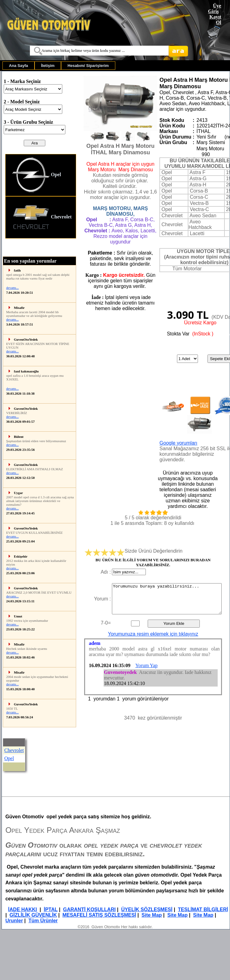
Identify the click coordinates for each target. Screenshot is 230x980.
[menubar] (59, 66)
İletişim (48, 66)
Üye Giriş (215, 8)
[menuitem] (18, 66)
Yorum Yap (146, 665)
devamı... (12, 288)
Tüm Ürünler (43, 921)
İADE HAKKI (22, 909)
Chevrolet (42, 217)
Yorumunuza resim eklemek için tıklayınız (153, 634)
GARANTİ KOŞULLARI (90, 909)
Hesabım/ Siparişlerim (88, 66)
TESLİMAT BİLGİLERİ (203, 909)
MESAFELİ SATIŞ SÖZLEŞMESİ (99, 915)
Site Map (152, 915)
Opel (36, 175)
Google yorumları (178, 443)
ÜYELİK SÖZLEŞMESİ (147, 909)
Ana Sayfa (18, 66)
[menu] (41, 196)
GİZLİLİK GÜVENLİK (33, 915)
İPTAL (51, 909)
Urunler (14, 921)
